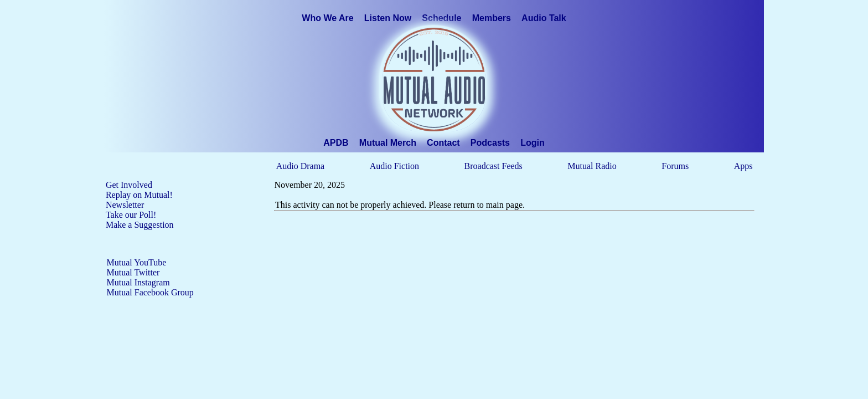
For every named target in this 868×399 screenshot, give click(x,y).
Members (492, 18)
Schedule (441, 18)
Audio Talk (544, 18)
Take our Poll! (131, 215)
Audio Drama (301, 166)
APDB (336, 143)
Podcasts (490, 143)
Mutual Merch (388, 143)
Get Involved (129, 185)
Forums (675, 166)
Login (533, 143)
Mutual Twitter (133, 272)
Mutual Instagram (138, 282)
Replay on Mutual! (139, 195)
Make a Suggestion (140, 225)
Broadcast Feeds (494, 166)
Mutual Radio (592, 166)
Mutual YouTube (137, 262)
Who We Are (327, 18)
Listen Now (388, 18)
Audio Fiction (394, 166)
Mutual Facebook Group (150, 292)
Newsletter (125, 205)
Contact (443, 143)
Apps (743, 166)
